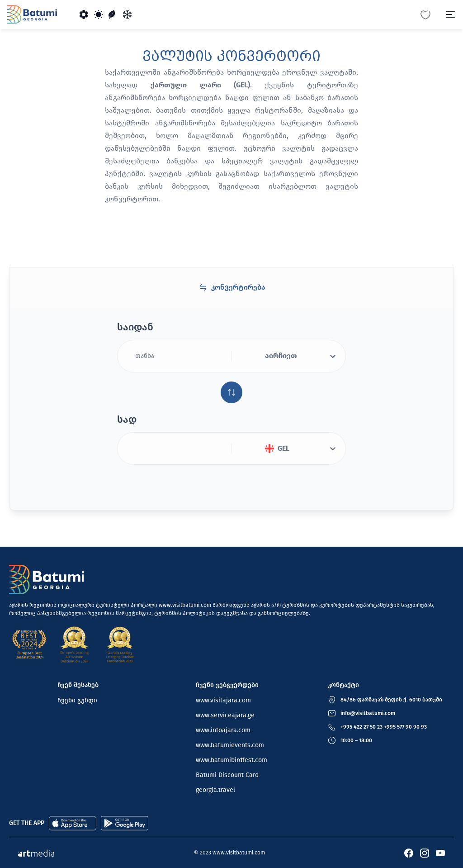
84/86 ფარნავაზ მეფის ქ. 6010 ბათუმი (391, 700)
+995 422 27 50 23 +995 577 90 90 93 (384, 727)
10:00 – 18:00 (356, 740)
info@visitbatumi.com (368, 713)
